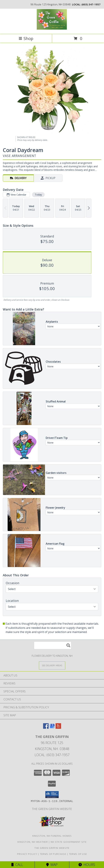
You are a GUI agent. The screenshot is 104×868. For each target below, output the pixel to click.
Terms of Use (78, 854)
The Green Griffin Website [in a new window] (52, 809)
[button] (52, 795)
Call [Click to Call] (17, 865)
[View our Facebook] (46, 728)
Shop (26, 38)
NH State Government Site (69, 842)
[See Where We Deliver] (52, 665)
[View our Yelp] (58, 728)
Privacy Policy (27, 854)
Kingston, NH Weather (33, 842)
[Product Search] (53, 645)
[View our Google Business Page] (52, 728)
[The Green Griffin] (52, 29)
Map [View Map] (52, 865)
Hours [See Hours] (87, 865)
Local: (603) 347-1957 (52, 755)
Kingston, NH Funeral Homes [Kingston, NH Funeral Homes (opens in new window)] (52, 836)
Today (38, 195)
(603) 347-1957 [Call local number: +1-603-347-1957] (91, 4)
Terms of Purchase (53, 854)
